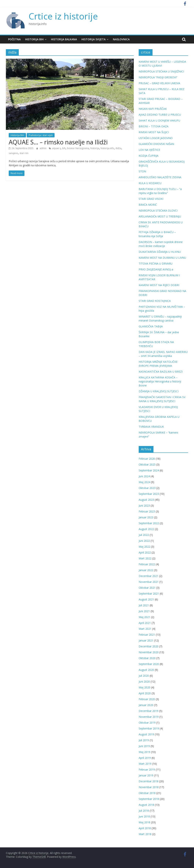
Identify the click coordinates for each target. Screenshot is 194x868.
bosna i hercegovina (78, 148)
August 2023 (146, 500)
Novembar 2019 (149, 717)
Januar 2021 (146, 640)
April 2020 (145, 693)
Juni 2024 (144, 476)
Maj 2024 (144, 482)
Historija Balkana (64, 39)
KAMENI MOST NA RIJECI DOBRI (159, 285)
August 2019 (146, 734)
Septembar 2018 (149, 799)
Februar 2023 (147, 511)
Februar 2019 (147, 770)
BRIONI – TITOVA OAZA (154, 126)
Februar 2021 (147, 635)
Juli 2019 (144, 740)
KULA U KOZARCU (150, 183)
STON (142, 171)
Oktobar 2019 (147, 723)
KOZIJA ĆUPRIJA (149, 156)
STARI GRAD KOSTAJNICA (155, 301)
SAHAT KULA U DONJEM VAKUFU (159, 120)
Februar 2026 (147, 459)
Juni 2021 (144, 611)
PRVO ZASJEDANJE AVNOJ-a (156, 269)
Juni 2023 (144, 506)
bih (64, 148)
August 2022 (146, 529)
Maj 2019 (144, 752)
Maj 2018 (144, 822)
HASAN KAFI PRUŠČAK (153, 109)
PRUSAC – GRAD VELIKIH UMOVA (159, 83)
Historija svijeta (93, 39)
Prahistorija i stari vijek (41, 135)
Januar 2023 (146, 517)
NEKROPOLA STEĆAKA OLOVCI (158, 211)
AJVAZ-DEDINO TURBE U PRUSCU (160, 115)
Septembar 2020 (149, 664)
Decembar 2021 (149, 576)
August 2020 (146, 670)
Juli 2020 (144, 676)
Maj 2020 (144, 687)
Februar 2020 (147, 699)
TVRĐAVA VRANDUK (151, 427)
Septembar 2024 (149, 470)
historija (95, 148)
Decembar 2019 (149, 711)
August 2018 (146, 805)
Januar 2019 (146, 775)
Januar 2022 (146, 570)
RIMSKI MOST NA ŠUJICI (154, 132)
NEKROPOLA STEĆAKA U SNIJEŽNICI (161, 71)
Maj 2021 (144, 617)
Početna (14, 39)
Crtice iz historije (63, 16)
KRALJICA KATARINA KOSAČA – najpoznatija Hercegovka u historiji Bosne (160, 381)
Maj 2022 (144, 547)
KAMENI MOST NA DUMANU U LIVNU (162, 258)
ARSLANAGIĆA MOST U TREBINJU (160, 216)
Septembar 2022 (149, 523)
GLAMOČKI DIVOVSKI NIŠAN (156, 144)
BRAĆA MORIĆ (148, 205)
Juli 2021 (144, 605)
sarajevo (13, 153)
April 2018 (145, 828)
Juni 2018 (144, 816)
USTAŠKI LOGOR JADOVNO (156, 138)
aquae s (56, 148)
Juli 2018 (144, 811)
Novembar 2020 (149, 652)
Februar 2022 (147, 564)
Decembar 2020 (149, 646)
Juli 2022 (144, 535)
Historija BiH (34, 39)
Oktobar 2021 (147, 588)
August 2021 (146, 599)
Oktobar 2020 (147, 658)
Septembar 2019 (149, 728)
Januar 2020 (146, 705)
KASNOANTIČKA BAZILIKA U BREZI (161, 372)
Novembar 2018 (149, 787)
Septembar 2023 (149, 494)
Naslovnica (121, 39)
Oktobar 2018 (147, 793)
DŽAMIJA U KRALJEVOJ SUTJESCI (159, 391)
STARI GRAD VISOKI (151, 199)
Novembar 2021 (149, 582)
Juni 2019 (144, 746)
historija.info (107, 148)
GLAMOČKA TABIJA (151, 326)
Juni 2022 (144, 541)
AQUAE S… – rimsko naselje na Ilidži (58, 142)
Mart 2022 (145, 558)
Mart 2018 (145, 834)
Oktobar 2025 (147, 464)
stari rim (24, 153)
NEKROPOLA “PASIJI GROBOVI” (158, 77)
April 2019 (145, 758)
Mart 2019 (145, 764)
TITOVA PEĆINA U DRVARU (156, 264)
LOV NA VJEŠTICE (149, 150)
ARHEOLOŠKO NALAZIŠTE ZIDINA (160, 177)
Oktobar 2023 (147, 488)
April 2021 (145, 623)
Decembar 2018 (149, 781)
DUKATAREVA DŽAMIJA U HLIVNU (160, 252)
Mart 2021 (145, 629)
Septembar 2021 (149, 594)
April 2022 (145, 552)
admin (43, 148)
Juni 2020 (144, 682)
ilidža (118, 148)
